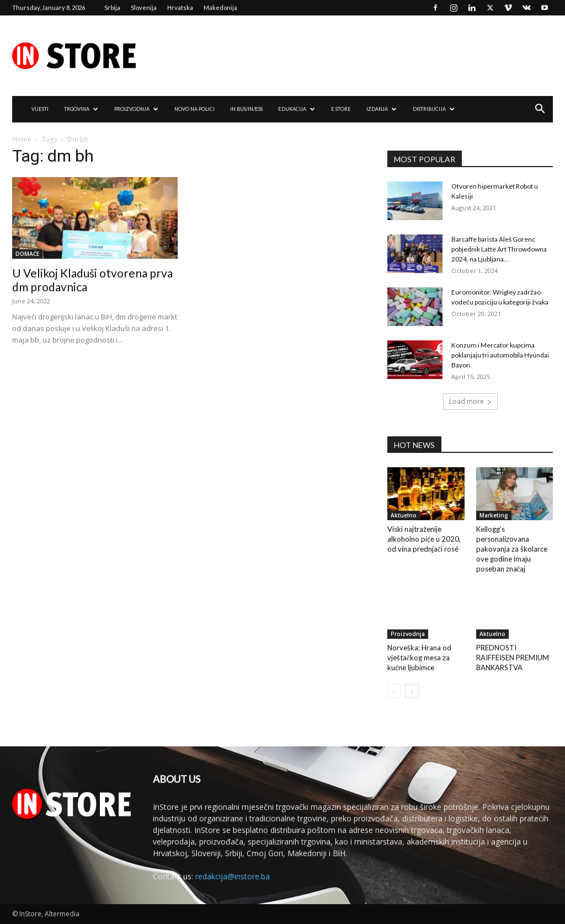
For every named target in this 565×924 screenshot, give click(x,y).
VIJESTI (40, 109)
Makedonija (220, 7)
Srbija (112, 7)
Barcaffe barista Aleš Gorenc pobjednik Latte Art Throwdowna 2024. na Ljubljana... (499, 249)
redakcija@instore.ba (233, 876)
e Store (341, 109)
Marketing (494, 515)
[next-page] (412, 691)
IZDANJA (382, 109)
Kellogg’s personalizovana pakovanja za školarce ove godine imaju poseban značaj (512, 549)
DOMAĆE (27, 254)
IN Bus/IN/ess (246, 109)
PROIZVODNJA (136, 109)
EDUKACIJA (297, 109)
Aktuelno (404, 515)
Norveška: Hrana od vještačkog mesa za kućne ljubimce (419, 658)
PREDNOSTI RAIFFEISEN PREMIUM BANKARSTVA (513, 658)
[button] (540, 110)
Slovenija (144, 7)
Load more (470, 401)
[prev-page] (394, 691)
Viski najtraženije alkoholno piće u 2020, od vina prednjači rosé (424, 539)
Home (22, 139)
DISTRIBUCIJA (434, 109)
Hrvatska (180, 7)
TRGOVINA (81, 109)
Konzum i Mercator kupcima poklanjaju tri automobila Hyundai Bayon (500, 355)
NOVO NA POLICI (194, 109)
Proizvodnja (408, 634)
